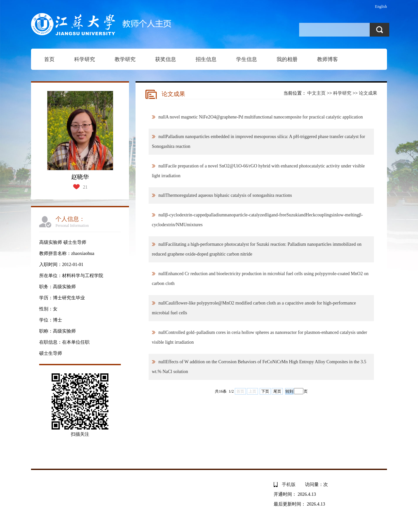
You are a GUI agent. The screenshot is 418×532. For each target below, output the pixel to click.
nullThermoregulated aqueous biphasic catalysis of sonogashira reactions (225, 195)
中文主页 (316, 93)
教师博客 (328, 59)
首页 (49, 59)
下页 (265, 391)
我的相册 (287, 59)
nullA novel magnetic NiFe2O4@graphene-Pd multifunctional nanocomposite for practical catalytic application (261, 117)
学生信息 (247, 59)
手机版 (289, 485)
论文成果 (368, 93)
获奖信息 (166, 59)
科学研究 (85, 59)
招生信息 (206, 59)
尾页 (277, 391)
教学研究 (125, 59)
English (381, 7)
